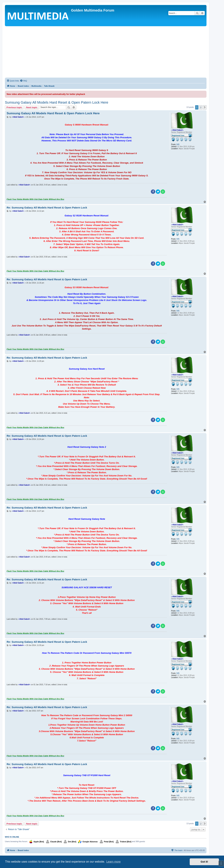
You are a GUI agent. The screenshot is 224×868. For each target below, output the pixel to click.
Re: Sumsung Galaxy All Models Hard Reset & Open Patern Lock (47, 208)
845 (178, 144)
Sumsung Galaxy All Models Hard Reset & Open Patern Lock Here (57, 102)
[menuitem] (23, 81)
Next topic (32, 107)
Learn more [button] (113, 862)
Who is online (12, 837)
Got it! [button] (204, 862)
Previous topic (14, 107)
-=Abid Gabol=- (177, 130)
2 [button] (201, 107)
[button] (205, 107)
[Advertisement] (106, 52)
